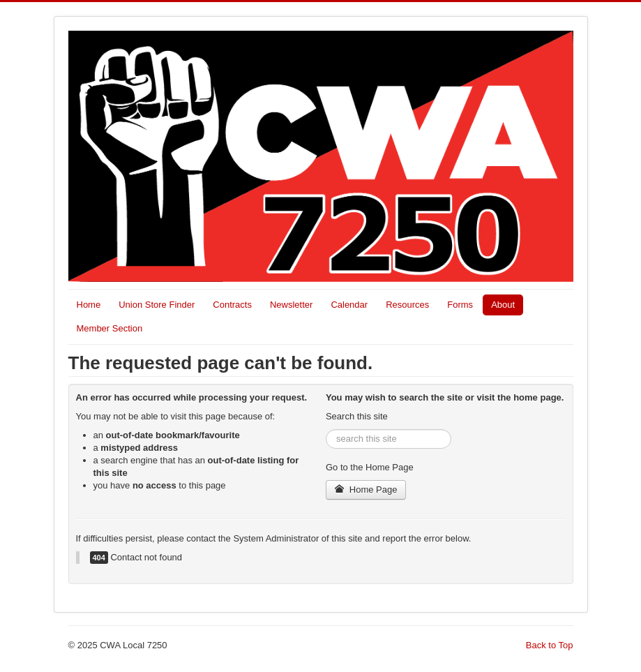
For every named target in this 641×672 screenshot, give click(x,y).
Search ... (326, 430)
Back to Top (550, 645)
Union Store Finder (157, 305)
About (503, 305)
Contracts (232, 305)
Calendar (349, 305)
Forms (460, 305)
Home (89, 305)
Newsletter (291, 305)
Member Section (110, 328)
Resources (407, 305)
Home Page (366, 490)
